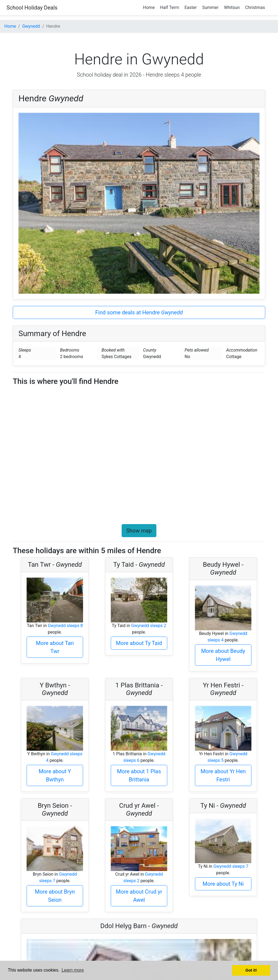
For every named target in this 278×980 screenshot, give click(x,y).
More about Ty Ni (223, 884)
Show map (139, 531)
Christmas (255, 7)
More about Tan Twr (55, 647)
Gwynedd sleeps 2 (149, 626)
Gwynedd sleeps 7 (231, 866)
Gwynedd (31, 26)
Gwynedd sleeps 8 (65, 626)
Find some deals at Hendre (139, 312)
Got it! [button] (251, 970)
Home (149, 7)
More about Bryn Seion (55, 896)
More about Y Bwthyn (55, 775)
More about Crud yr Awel (139, 896)
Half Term (170, 7)
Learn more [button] (73, 970)
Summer (210, 7)
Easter (191, 7)
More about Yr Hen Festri (223, 775)
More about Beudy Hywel (223, 655)
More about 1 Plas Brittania (139, 775)
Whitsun (232, 7)
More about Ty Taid (139, 643)
